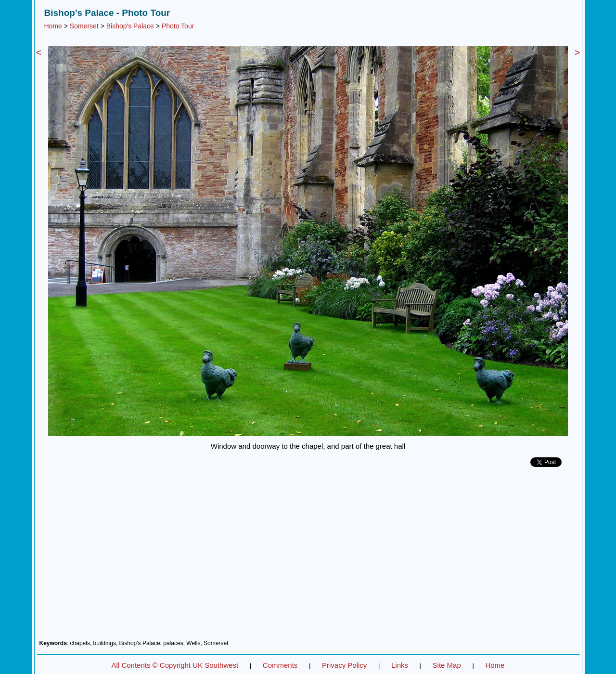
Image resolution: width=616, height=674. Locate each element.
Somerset (84, 26)
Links (400, 665)
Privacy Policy (344, 665)
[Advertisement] (308, 557)
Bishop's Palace (130, 26)
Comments (280, 665)
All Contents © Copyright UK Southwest (175, 665)
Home (53, 26)
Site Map (447, 665)
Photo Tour (178, 26)
